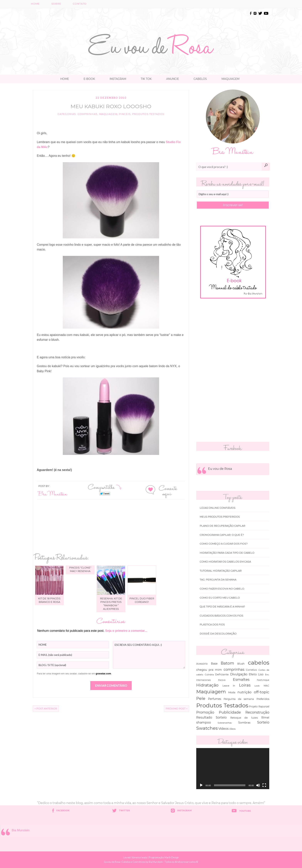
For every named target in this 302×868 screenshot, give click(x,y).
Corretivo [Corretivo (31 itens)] (251, 670)
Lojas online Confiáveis (218, 508)
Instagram (118, 79)
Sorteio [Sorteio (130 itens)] (263, 722)
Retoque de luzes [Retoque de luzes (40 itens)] (244, 718)
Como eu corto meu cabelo (220, 598)
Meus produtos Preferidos (220, 517)
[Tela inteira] (264, 785)
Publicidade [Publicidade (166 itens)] (230, 712)
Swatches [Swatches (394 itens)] (207, 728)
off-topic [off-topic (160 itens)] (262, 692)
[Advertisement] (151, 20)
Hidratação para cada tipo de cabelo (227, 553)
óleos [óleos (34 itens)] (232, 729)
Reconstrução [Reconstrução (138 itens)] (257, 712)
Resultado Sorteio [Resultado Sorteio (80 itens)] (211, 717)
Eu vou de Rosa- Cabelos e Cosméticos (125, 862)
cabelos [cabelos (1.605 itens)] (259, 663)
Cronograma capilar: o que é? (222, 535)
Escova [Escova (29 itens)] (222, 680)
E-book (89, 79)
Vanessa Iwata (139, 857)
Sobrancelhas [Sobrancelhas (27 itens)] (225, 723)
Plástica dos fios (212, 625)
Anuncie (173, 79)
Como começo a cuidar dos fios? (224, 544)
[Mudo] (258, 785)
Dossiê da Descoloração (218, 634)
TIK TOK (146, 79)
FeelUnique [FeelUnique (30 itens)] (263, 680)
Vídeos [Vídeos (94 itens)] (224, 729)
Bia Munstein (53, 493)
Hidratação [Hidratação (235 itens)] (207, 685)
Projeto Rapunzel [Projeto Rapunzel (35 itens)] (259, 706)
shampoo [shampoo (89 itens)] (204, 722)
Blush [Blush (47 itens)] (241, 664)
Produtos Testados (148, 114)
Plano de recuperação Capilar (222, 526)
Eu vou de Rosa (220, 469)
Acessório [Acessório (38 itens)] (202, 664)
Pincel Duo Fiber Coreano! (142, 600)
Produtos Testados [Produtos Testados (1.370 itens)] (222, 705)
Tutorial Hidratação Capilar (221, 571)
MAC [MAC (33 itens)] (266, 686)
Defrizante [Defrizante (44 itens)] (222, 674)
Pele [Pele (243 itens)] (201, 698)
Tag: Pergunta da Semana (218, 580)
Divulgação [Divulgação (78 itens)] (239, 674)
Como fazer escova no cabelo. (222, 589)
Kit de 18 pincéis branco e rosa (49, 600)
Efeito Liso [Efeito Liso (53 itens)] (256, 674)
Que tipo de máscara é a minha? (222, 607)
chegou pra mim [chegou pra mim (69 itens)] (209, 670)
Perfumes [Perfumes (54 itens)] (215, 699)
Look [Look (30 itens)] (257, 686)
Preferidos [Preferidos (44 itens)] (263, 699)
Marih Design (172, 857)
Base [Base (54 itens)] (214, 664)
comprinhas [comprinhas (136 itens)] (234, 669)
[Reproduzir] (201, 785)
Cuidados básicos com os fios (221, 616)
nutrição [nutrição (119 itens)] (245, 692)
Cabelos (200, 79)
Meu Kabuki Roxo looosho (111, 106)
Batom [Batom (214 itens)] (227, 663)
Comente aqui (168, 490)
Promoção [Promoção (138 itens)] (205, 712)
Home (35, 4)
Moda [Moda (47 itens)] (232, 692)
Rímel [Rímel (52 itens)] (265, 718)
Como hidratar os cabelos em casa (225, 562)
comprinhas (88, 114)
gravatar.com (103, 674)
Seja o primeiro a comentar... (126, 631)
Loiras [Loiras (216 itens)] (245, 685)
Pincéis (125, 114)
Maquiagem (230, 79)
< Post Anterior (46, 709)
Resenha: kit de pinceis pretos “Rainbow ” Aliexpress (111, 604)
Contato (80, 4)
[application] (233, 769)
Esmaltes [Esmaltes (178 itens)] (241, 679)
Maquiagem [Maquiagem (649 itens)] (211, 692)
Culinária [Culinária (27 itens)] (209, 675)
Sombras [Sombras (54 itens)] (244, 723)
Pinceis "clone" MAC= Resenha (80, 569)
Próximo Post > (177, 709)
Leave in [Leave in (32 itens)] (229, 686)
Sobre (56, 4)
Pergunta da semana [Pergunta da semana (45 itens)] (239, 699)
